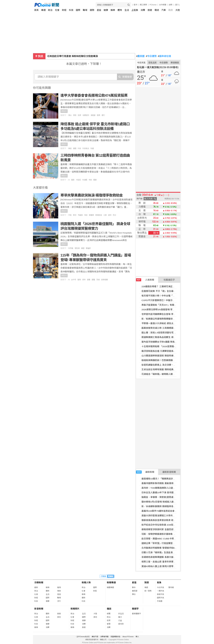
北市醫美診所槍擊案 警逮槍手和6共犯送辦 (163, 548)
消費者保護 (104, 637)
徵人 (137, 637)
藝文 (120, 617)
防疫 (98, 280)
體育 (120, 10)
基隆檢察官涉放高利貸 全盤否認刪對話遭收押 (164, 529)
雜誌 (157, 10)
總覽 (109, 614)
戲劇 (95, 180)
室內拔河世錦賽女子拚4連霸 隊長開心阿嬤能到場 (166, 342)
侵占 (70, 115)
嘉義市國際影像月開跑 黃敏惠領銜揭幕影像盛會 (165, 483)
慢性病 (77, 248)
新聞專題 (111, 582)
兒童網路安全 (115, 637)
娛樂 (113, 10)
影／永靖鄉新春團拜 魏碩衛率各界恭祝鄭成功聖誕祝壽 (169, 506)
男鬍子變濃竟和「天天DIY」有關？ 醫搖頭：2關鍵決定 (169, 305)
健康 (106, 10)
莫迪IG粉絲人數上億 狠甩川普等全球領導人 (163, 566)
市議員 (80, 215)
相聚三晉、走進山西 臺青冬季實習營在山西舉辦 (165, 562)
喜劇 (73, 180)
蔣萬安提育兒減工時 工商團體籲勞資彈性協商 (164, 328)
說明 (170, 5)
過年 (110, 215)
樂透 (146, 587)
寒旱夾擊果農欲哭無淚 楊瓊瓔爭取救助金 (92, 195)
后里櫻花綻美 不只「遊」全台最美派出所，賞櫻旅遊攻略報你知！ (174, 291)
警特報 (171, 587)
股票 (99, 115)
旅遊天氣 (160, 594)
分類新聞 (39, 582)
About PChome (128, 637)
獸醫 (93, 280)
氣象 (159, 582)
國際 (78, 10)
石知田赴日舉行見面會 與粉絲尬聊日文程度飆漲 (73, 56)
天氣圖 (160, 601)
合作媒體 (163, 5)
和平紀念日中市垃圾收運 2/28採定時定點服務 (164, 525)
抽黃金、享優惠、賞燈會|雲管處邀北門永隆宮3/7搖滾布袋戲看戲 (173, 497)
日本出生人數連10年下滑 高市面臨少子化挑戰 (164, 492)
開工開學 (143, 5)
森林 (84, 280)
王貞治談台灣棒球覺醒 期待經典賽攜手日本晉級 (165, 369)
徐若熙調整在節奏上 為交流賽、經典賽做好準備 (165, 365)
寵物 (79, 280)
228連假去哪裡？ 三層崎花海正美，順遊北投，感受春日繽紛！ (173, 286)
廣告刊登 (95, 637)
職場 (85, 10)
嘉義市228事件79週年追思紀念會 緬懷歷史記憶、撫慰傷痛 (171, 511)
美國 (83, 248)
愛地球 (121, 624)
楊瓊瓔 (91, 215)
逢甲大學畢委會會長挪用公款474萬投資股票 (94, 95)
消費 (143, 10)
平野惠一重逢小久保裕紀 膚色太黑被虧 (161, 323)
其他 (59, 617)
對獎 (147, 582)
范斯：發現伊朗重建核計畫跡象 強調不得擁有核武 (166, 534)
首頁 (36, 10)
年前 (90, 180)
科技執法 (86, 148)
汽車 (164, 10)
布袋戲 (85, 180)
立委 (105, 215)
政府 (171, 10)
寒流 (75, 215)
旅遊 (150, 10)
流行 (59, 601)
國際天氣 (160, 598)
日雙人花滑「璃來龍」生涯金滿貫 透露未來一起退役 (167, 552)
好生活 (121, 614)
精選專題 (110, 587)
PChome (153, 5)
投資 (79, 115)
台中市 (73, 280)
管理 (109, 624)
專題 (43, 10)
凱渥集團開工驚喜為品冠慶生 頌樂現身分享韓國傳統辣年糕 (171, 337)
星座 (99, 10)
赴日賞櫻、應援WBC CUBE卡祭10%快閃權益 (164, 539)
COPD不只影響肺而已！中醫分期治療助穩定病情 (166, 300)
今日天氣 (141, 63)
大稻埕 (78, 180)
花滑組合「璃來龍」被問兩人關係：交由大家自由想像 (168, 374)
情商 (59, 591)
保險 (75, 115)
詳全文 (64, 111)
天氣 (70, 215)
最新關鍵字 (136, 614)
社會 (57, 10)
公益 (120, 620)
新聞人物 (86, 582)
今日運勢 (151, 56)
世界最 (71, 248)
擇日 (134, 594)
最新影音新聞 (169, 472)
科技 (71, 10)
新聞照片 (75, 609)
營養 (89, 280)
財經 (64, 10)
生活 (127, 10)
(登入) (177, 5)
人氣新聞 (145, 280)
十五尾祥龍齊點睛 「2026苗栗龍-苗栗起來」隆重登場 (168, 346)
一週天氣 (160, 591)
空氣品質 (152, 63)
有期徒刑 (86, 115)
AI (69, 180)
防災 (114, 215)
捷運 (75, 148)
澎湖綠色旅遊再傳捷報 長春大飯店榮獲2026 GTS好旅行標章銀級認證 (176, 557)
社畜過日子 (169, 280)
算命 (134, 587)
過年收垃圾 (164, 56)
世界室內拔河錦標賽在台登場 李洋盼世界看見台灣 (166, 314)
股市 (136, 5)
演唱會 (93, 115)
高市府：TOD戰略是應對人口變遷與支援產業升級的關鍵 (169, 488)
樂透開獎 (175, 63)
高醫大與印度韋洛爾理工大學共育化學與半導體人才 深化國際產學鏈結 (176, 516)
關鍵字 (135, 609)
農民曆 (141, 56)
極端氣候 (99, 215)
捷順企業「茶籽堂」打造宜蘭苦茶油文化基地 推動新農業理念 (172, 543)
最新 (36, 587)
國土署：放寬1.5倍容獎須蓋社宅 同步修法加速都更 (167, 333)
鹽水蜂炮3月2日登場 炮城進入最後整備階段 (163, 502)
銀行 (103, 115)
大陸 (178, 10)
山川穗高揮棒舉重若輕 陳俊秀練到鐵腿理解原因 (165, 356)
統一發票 (148, 591)
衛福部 (88, 248)
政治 (50, 10)
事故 (70, 148)
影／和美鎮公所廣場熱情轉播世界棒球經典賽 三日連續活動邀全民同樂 (176, 319)
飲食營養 (104, 280)
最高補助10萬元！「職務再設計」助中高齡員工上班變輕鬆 (171, 479)
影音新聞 (39, 609)
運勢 (92, 10)
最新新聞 (145, 472)
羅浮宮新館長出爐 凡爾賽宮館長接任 (160, 351)
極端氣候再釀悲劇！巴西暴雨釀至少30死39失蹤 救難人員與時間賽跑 (176, 360)
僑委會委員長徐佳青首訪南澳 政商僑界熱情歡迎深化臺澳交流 (172, 520)
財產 (92, 148)
